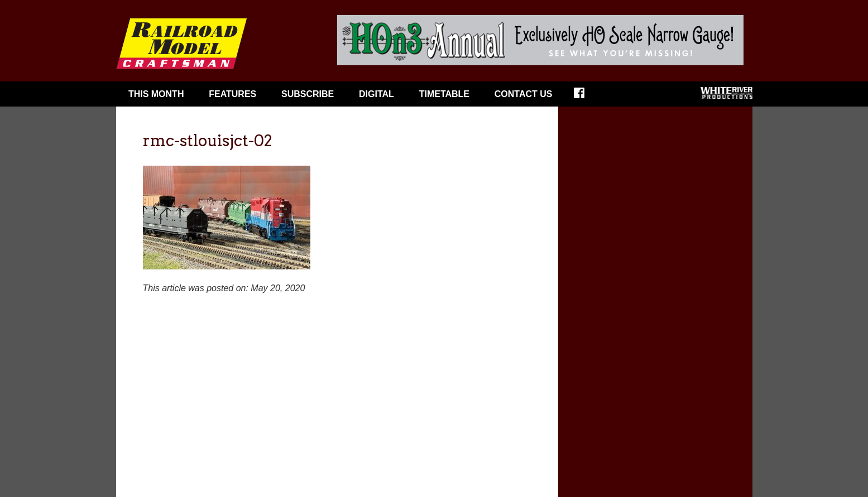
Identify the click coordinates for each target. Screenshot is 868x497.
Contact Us (524, 94)
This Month (156, 94)
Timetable (444, 94)
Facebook (586, 96)
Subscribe (308, 94)
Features (232, 94)
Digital (377, 94)
